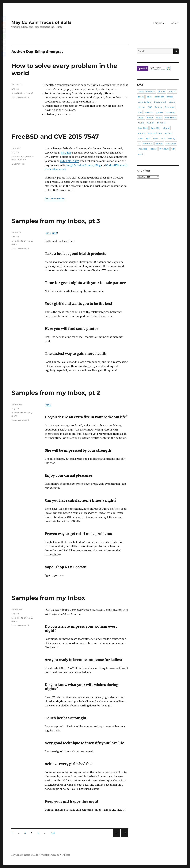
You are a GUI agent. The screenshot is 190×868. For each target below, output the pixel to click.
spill (148, 138)
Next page (124, 837)
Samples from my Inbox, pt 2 (56, 393)
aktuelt (162, 91)
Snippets (158, 23)
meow (150, 118)
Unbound (21, 160)
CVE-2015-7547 (69, 161)
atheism (172, 91)
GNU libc (66, 153)
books (141, 97)
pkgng (166, 128)
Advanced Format (146, 91)
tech (14, 160)
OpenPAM (143, 128)
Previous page (116, 837)
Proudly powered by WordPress (55, 855)
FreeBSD (21, 156)
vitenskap (142, 149)
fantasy (159, 107)
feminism (170, 107)
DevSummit (160, 102)
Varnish (159, 144)
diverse (141, 107)
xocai (140, 154)
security (30, 156)
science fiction (155, 133)
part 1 (48, 233)
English (15, 89)
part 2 (54, 233)
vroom (153, 149)
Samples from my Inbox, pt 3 (56, 221)
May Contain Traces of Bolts (41, 22)
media (141, 118)
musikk (150, 123)
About (175, 23)
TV (139, 144)
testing (172, 138)
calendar (159, 97)
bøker (149, 97)
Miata (159, 118)
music (141, 123)
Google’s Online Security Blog (83, 165)
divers (172, 102)
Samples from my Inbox (48, 598)
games (159, 112)
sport (156, 138)
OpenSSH (155, 128)
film (140, 112)
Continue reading (55, 198)
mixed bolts (17, 93)
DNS (14, 156)
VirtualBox (171, 144)
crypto (170, 97)
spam (14, 244)
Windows (164, 149)
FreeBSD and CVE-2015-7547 (55, 136)
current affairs (144, 102)
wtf (173, 149)
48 (54, 833)
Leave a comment (20, 97)
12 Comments (18, 164)
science (141, 133)
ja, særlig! (170, 112)
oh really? (28, 93)
